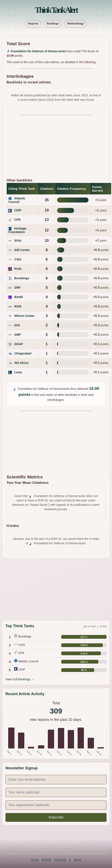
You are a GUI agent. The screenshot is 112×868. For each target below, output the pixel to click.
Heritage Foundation (17, 230)
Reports (33, 24)
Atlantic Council (17, 200)
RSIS (18, 306)
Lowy (18, 372)
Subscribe (56, 817)
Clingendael (23, 353)
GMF (18, 335)
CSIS (18, 259)
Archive (46, 860)
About (77, 860)
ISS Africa (21, 363)
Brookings (22, 278)
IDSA (18, 241)
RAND (19, 297)
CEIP (18, 210)
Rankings (53, 24)
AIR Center (22, 250)
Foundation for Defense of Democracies (38, 51)
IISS (17, 325)
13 (47, 220)
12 (47, 230)
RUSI (18, 269)
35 (47, 200)
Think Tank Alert (56, 10)
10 (47, 241)
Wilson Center (24, 316)
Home (35, 860)
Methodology (76, 24)
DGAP (19, 344)
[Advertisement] (56, 148)
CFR (17, 220)
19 (47, 210)
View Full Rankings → (20, 679)
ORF (17, 288)
